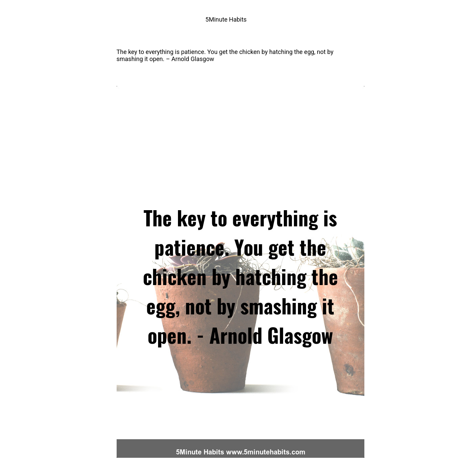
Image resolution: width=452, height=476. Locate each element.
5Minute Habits (226, 19)
